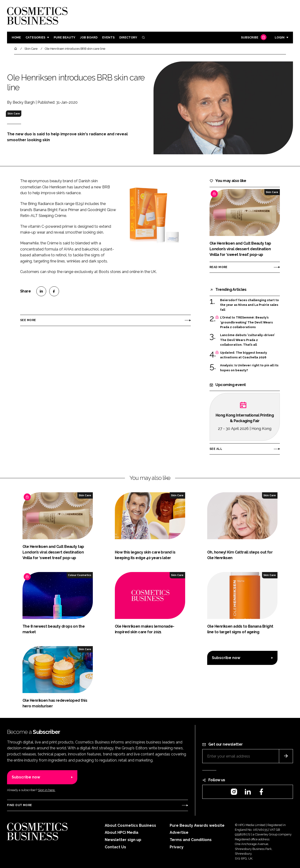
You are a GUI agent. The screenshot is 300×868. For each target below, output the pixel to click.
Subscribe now (226, 658)
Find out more (19, 805)
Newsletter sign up (123, 840)
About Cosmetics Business (130, 825)
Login (280, 37)
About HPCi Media (122, 832)
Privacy (177, 847)
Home (16, 37)
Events (108, 37)
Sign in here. (47, 790)
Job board (89, 37)
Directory (128, 37)
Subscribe (253, 38)
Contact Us (115, 847)
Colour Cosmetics (80, 575)
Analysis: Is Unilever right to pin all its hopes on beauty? (249, 368)
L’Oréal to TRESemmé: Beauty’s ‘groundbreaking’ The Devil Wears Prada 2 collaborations (246, 322)
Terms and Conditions (191, 840)
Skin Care (14, 114)
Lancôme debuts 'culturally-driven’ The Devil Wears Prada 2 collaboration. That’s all (247, 340)
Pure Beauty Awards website (197, 825)
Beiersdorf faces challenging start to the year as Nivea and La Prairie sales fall (249, 305)
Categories (35, 37)
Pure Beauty (64, 37)
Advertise (179, 832)
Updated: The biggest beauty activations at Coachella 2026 (244, 355)
